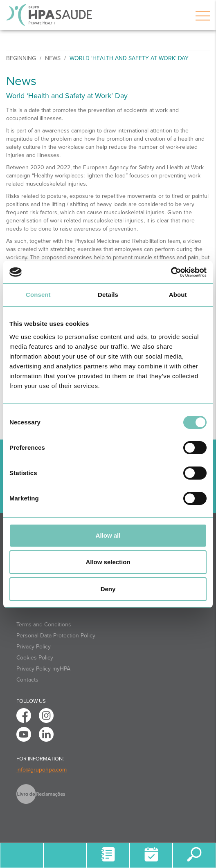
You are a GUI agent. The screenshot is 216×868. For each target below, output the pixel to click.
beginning (21, 58)
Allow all (108, 535)
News (53, 58)
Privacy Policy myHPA (43, 669)
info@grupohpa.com (42, 770)
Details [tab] (108, 295)
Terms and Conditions (44, 625)
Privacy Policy (34, 647)
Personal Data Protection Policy (56, 636)
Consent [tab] (38, 295)
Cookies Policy (35, 658)
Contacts (27, 680)
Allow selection (108, 562)
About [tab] (178, 295)
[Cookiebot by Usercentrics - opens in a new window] (171, 272)
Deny (108, 589)
